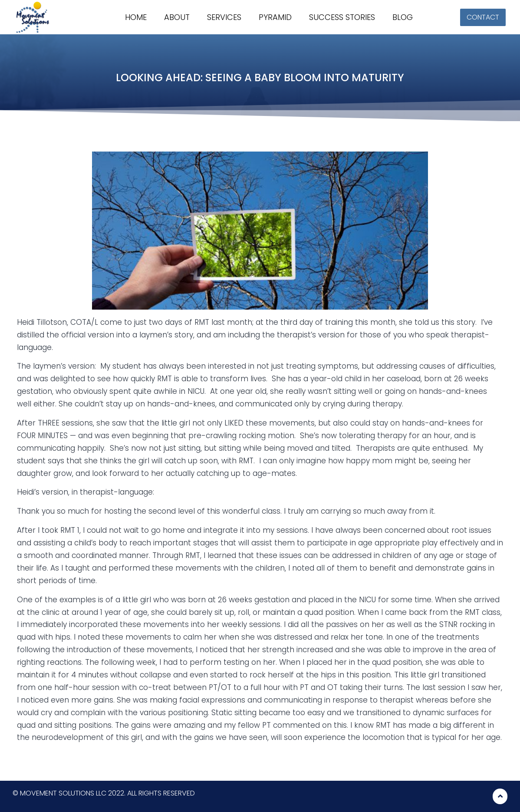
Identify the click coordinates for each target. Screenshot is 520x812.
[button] (483, 17)
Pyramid (275, 17)
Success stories (342, 17)
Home (136, 17)
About (177, 17)
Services (224, 17)
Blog (403, 17)
